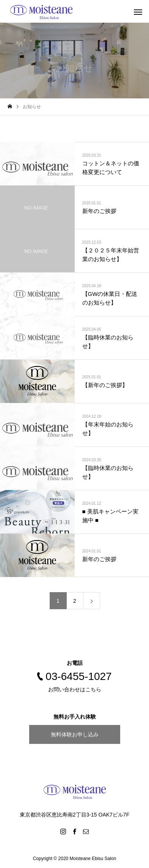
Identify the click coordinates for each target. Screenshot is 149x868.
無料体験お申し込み (75, 734)
